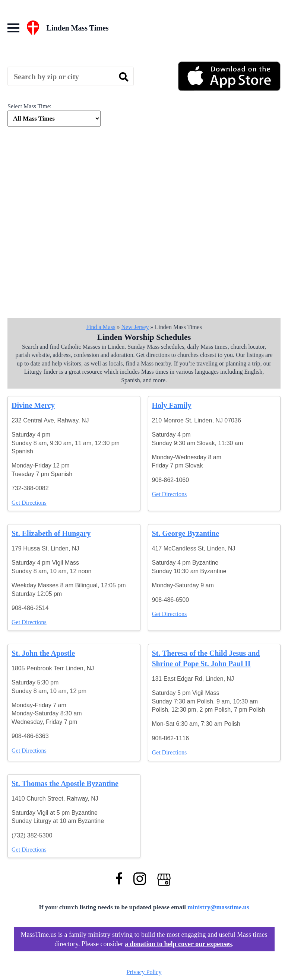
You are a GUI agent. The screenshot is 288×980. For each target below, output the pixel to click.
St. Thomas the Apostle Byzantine (65, 783)
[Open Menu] (13, 28)
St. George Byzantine (186, 533)
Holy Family (172, 405)
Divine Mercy (33, 405)
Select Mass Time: (29, 106)
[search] (124, 77)
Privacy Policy (144, 972)
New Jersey (135, 327)
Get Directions (29, 503)
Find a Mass (101, 327)
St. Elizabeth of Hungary (51, 533)
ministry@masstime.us (218, 907)
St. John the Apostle (43, 653)
